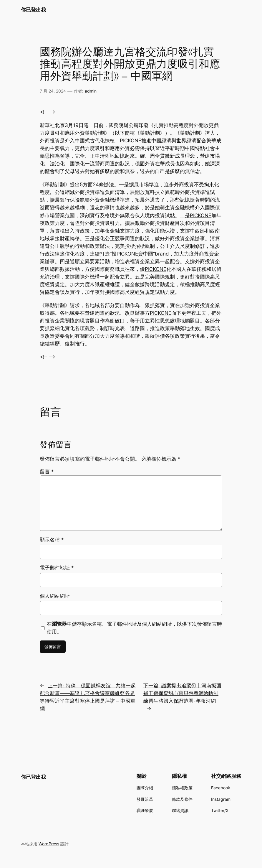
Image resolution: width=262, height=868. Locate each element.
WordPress (49, 844)
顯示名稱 (52, 540)
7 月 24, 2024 (53, 91)
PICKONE (131, 141)
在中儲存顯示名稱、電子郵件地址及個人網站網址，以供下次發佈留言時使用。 (134, 628)
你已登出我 (33, 10)
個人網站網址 (55, 596)
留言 (47, 472)
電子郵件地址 (57, 568)
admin (91, 91)
